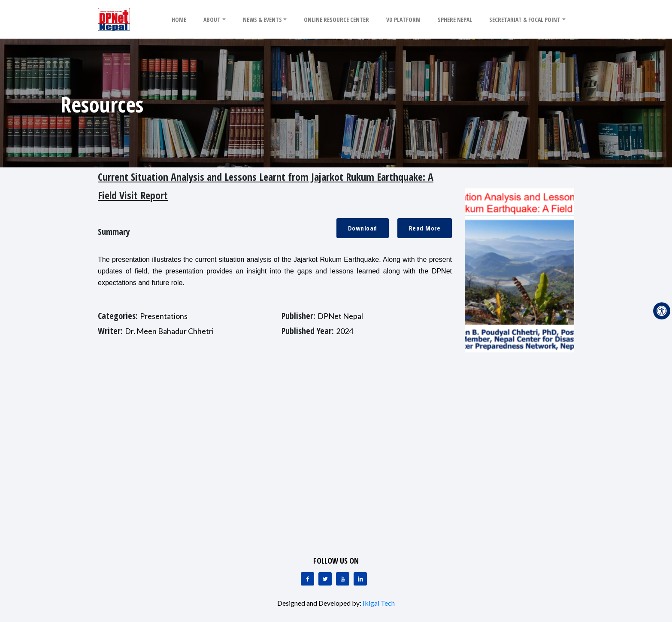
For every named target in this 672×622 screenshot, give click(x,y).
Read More (425, 228)
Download (363, 228)
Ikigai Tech (379, 603)
